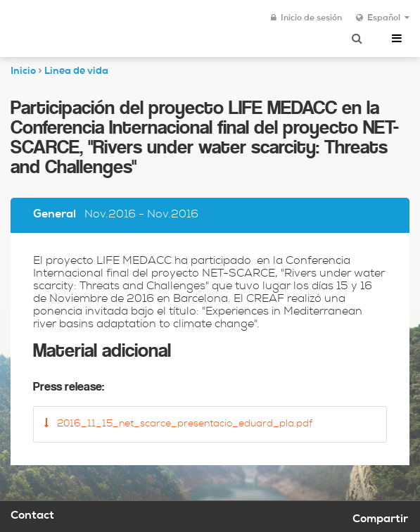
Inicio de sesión (306, 18)
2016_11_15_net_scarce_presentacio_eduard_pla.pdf (178, 424)
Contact (32, 517)
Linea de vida (76, 72)
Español (383, 18)
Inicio (23, 72)
